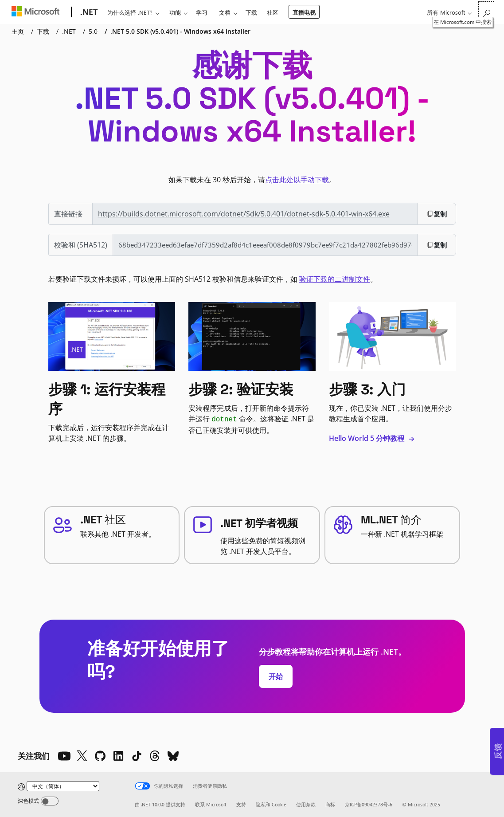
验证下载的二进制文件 (335, 279)
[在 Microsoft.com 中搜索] (486, 11)
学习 (202, 12)
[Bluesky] (173, 756)
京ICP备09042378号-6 (369, 804)
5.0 (93, 31)
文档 (225, 12)
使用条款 (306, 804)
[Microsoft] (37, 12)
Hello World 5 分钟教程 (372, 438)
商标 (330, 804)
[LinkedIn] (118, 756)
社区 (273, 12)
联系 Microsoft (211, 804)
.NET (69, 31)
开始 (276, 676)
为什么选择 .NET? (130, 12)
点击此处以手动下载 (297, 180)
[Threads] (155, 756)
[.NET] (88, 12)
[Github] (100, 756)
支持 (241, 804)
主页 (18, 31)
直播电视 (304, 12)
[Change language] (63, 786)
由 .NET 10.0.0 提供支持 (160, 804)
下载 (251, 12)
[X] (82, 756)
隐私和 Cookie (271, 804)
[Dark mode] (50, 801)
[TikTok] (137, 756)
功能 (175, 12)
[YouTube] (64, 756)
